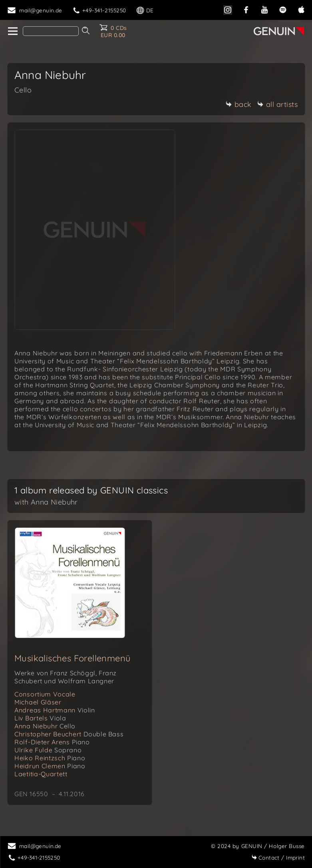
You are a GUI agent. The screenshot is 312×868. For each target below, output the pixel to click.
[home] (12, 32)
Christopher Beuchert (69, 734)
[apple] (301, 9)
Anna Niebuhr (45, 726)
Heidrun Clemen (50, 766)
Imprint (278, 857)
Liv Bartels (40, 718)
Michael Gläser (38, 702)
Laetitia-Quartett (41, 774)
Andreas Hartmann (55, 710)
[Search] (51, 31)
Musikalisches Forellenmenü (73, 658)
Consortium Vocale (45, 694)
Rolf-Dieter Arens (52, 742)
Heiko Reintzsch (50, 758)
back (239, 104)
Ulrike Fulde (48, 750)
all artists (278, 104)
